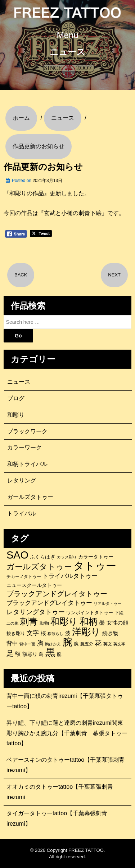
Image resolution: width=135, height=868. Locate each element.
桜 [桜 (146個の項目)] (43, 633)
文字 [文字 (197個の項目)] (33, 633)
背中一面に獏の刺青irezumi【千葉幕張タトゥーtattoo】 (65, 701)
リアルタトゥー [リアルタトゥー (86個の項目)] (107, 603)
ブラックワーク (27, 431)
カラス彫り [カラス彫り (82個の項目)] (67, 557)
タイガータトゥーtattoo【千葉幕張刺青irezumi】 (57, 818)
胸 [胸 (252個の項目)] (40, 643)
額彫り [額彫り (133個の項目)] (30, 654)
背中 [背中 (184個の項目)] (12, 643)
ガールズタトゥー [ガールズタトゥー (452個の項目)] (39, 567)
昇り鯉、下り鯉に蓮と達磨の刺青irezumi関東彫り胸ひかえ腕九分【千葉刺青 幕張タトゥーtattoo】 (67, 733)
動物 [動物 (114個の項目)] (44, 623)
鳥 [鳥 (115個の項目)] (41, 654)
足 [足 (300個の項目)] (10, 653)
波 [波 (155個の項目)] (68, 633)
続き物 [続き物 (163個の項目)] (110, 633)
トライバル (22, 514)
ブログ (16, 398)
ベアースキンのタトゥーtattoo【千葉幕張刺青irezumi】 (66, 765)
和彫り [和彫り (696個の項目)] (64, 621)
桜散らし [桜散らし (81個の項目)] (55, 634)
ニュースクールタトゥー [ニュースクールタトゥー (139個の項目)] (34, 585)
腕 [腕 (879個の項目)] (67, 642)
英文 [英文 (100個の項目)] (108, 644)
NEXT (114, 275)
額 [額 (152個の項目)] (18, 654)
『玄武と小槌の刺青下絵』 (73, 213)
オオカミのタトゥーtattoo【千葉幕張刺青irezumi (60, 792)
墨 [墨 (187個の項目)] (102, 622)
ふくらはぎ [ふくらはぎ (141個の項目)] (42, 557)
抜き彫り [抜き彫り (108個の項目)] (16, 634)
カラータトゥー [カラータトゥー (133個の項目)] (96, 557)
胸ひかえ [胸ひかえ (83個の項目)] (53, 644)
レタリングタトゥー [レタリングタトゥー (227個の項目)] (36, 612)
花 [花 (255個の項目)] (98, 643)
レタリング (22, 480)
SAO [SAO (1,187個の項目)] (17, 555)
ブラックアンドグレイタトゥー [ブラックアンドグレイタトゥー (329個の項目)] (57, 594)
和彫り (16, 415)
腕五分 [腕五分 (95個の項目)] (87, 644)
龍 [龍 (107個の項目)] (59, 654)
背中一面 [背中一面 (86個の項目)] (27, 644)
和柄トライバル (27, 464)
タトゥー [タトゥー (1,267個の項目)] (95, 566)
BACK (21, 275)
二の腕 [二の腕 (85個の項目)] (12, 623)
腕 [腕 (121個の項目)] (76, 644)
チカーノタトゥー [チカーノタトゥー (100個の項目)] (24, 577)
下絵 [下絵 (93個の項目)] (119, 613)
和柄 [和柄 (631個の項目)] (89, 622)
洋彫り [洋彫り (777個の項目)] (86, 632)
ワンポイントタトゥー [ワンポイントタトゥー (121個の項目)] (90, 613)
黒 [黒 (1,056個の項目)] (50, 653)
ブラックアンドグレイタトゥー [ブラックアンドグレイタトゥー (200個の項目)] (49, 603)
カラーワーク (24, 447)
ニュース (19, 382)
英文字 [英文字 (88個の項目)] (119, 644)
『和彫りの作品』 (27, 193)
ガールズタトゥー (30, 497)
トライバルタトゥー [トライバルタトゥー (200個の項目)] (70, 576)
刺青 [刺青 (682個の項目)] (29, 621)
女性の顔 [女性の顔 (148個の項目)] (117, 623)
